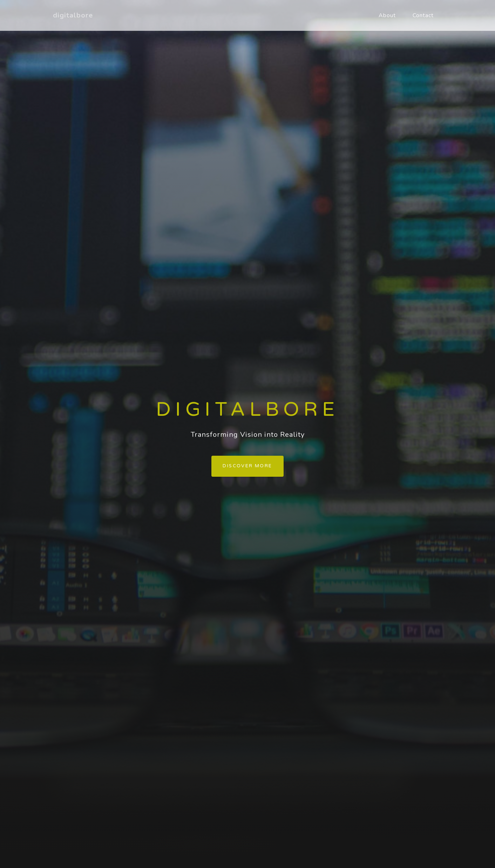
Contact (423, 15)
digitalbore (73, 15)
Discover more (247, 466)
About (387, 15)
